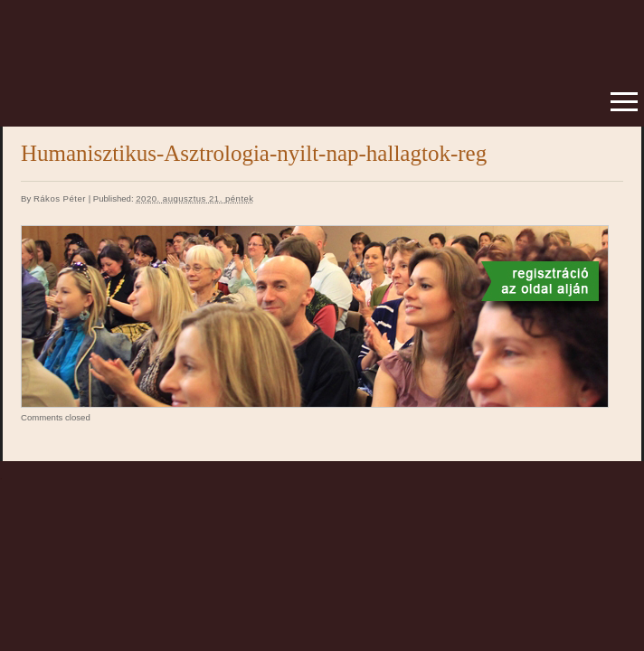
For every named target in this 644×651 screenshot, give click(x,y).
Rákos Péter (60, 198)
